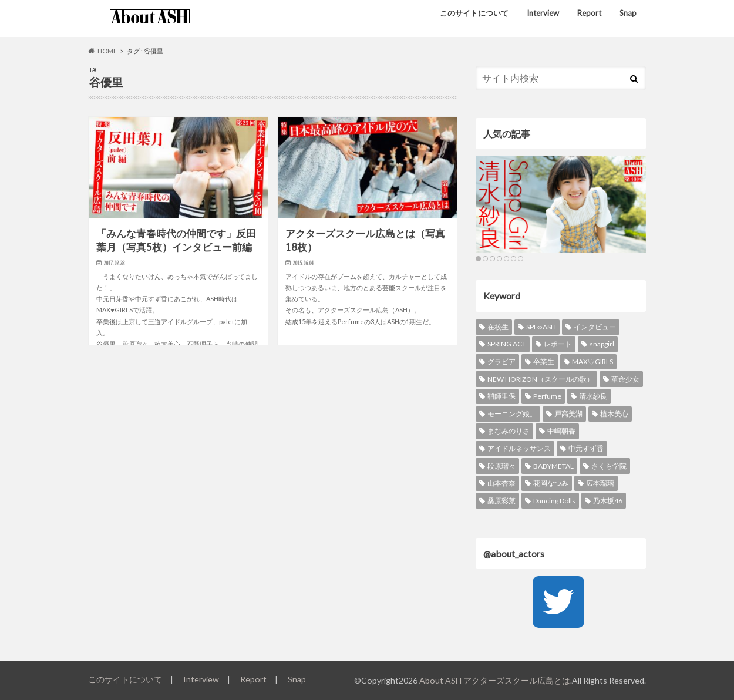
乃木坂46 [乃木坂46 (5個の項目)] (608, 501)
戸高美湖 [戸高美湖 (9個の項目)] (568, 414)
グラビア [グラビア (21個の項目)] (501, 361)
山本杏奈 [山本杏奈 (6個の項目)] (501, 483)
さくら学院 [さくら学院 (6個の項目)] (609, 466)
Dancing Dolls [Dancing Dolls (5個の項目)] (554, 501)
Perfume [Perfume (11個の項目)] (547, 396)
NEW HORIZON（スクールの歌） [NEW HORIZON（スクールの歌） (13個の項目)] (541, 379)
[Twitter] (558, 602)
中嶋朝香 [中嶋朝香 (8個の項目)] (561, 431)
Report (589, 13)
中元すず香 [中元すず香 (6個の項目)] (586, 448)
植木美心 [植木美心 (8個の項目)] (614, 414)
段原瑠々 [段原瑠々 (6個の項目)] (501, 466)
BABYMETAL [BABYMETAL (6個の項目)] (553, 466)
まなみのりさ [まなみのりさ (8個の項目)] (509, 431)
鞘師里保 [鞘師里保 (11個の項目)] (501, 396)
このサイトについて (474, 13)
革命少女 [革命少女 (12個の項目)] (625, 379)
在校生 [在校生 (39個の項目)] (498, 327)
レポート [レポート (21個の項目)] (558, 344)
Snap (628, 13)
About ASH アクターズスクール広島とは (495, 680)
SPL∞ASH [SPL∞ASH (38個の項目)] (541, 327)
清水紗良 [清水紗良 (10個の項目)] (593, 396)
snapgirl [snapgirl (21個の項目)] (602, 344)
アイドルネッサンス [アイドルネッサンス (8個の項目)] (519, 448)
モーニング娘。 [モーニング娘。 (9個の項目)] (512, 414)
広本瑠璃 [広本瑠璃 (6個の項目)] (600, 483)
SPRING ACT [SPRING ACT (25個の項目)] (507, 344)
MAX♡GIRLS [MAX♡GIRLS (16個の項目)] (592, 361)
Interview (543, 13)
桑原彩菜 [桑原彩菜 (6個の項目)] (501, 501)
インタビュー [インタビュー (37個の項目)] (595, 327)
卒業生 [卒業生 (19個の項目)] (544, 361)
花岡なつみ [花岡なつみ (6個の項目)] (551, 483)
